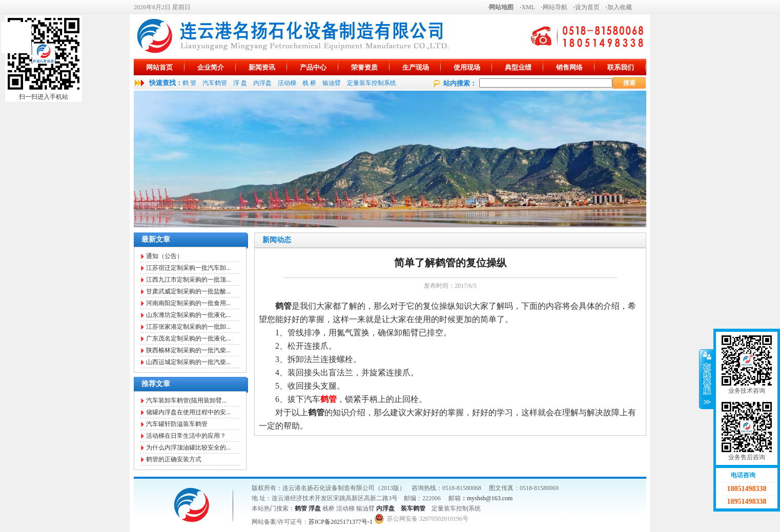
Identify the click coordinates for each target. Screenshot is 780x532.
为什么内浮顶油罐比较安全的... (188, 448)
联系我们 (621, 67)
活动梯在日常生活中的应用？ (186, 436)
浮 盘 (240, 83)
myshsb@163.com (490, 498)
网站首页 (159, 67)
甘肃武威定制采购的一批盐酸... (188, 291)
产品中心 (313, 67)
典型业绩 (518, 67)
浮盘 (315, 508)
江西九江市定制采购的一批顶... (188, 280)
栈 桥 (309, 83)
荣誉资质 (364, 67)
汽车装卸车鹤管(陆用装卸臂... (186, 400)
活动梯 (287, 83)
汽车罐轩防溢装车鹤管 (177, 424)
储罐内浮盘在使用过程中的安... (188, 412)
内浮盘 (262, 83)
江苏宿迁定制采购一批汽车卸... (188, 268)
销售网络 (569, 67)
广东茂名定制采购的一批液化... (188, 338)
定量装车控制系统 (372, 83)
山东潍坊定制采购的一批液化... (188, 315)
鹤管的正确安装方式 (174, 459)
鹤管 (301, 508)
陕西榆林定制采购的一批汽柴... (188, 350)
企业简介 (211, 67)
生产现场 (416, 67)
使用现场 (467, 67)
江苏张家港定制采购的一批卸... (188, 327)
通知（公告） (165, 256)
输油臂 (332, 83)
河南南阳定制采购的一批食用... (188, 303)
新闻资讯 (262, 67)
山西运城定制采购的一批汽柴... (188, 362)
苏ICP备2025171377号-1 (341, 522)
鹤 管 (189, 83)
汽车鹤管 (215, 83)
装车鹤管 (413, 508)
